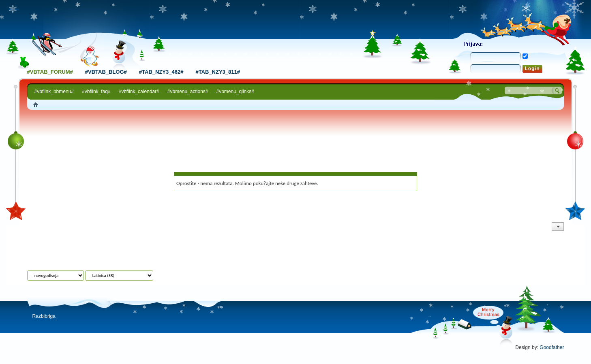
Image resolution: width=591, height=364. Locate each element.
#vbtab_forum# (50, 72)
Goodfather (552, 347)
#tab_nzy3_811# (218, 72)
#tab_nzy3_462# (161, 72)
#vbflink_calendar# (139, 92)
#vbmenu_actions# (188, 92)
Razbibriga (44, 316)
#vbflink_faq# (96, 92)
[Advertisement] (295, 132)
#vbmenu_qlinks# (235, 92)
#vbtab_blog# (106, 72)
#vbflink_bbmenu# (54, 92)
